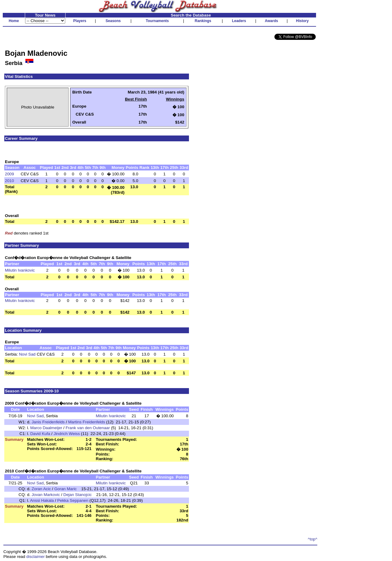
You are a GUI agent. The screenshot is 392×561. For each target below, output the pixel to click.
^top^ (313, 539)
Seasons (113, 21)
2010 (9, 181)
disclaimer (36, 557)
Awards (271, 21)
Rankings (203, 21)
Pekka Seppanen (73, 500)
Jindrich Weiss (67, 434)
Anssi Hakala (42, 500)
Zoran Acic (41, 489)
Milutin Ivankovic (20, 270)
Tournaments (157, 21)
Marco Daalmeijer (46, 428)
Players (80, 21)
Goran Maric (65, 489)
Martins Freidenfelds (87, 422)
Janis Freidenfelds (48, 422)
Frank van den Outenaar (88, 428)
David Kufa (40, 434)
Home (14, 21)
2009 (9, 174)
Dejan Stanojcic (78, 495)
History (302, 21)
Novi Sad (27, 354)
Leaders (239, 21)
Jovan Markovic (46, 495)
